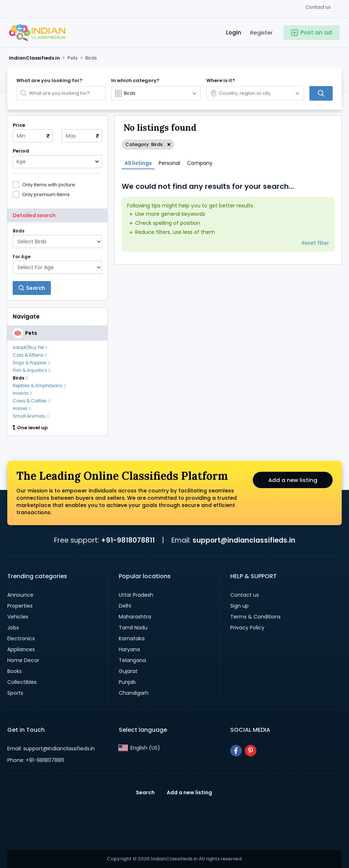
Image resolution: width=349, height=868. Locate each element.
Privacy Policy (247, 628)
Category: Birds (144, 144)
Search (145, 792)
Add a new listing (293, 481)
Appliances (21, 649)
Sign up (240, 606)
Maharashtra (135, 617)
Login (234, 33)
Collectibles (22, 682)
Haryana (129, 649)
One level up (30, 428)
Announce (20, 595)
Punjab (127, 682)
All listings (138, 163)
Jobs (13, 628)
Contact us (318, 7)
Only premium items (46, 194)
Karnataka (132, 638)
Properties (20, 606)
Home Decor (23, 660)
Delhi (125, 606)
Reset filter (315, 243)
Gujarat (128, 671)
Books (15, 671)
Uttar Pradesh (136, 595)
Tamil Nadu (133, 628)
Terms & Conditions (255, 617)
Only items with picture (49, 184)
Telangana (132, 660)
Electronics (21, 638)
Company (200, 163)
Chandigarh (134, 693)
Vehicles (18, 617)
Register (261, 33)
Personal (169, 163)
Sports (15, 693)
